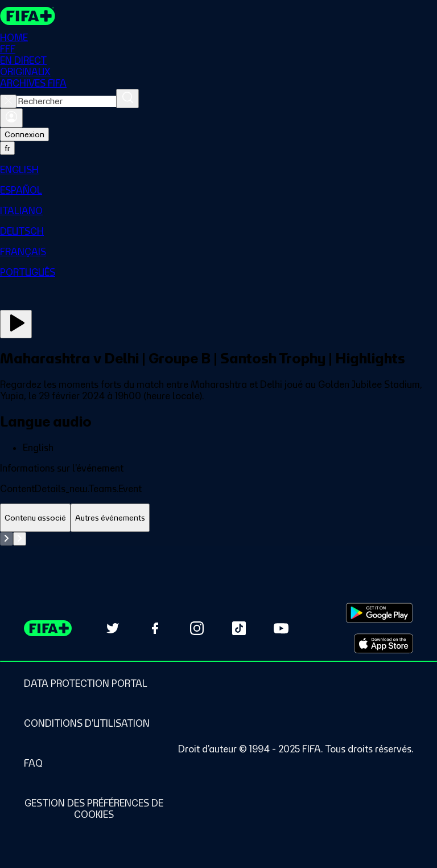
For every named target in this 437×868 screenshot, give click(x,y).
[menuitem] (218, 170)
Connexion (24, 134)
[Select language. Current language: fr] (7, 148)
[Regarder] (16, 324)
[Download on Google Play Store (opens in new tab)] (379, 613)
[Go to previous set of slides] (7, 539)
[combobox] (66, 101)
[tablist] (218, 518)
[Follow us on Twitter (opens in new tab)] (113, 628)
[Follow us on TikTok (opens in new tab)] (239, 628)
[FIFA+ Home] (28, 16)
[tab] (35, 518)
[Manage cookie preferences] (94, 809)
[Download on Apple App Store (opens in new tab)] (384, 644)
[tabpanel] (218, 539)
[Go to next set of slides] (20, 539)
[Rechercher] (127, 99)
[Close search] (8, 101)
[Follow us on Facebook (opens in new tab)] (155, 628)
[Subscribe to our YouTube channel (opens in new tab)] (281, 628)
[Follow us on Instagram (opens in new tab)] (197, 628)
